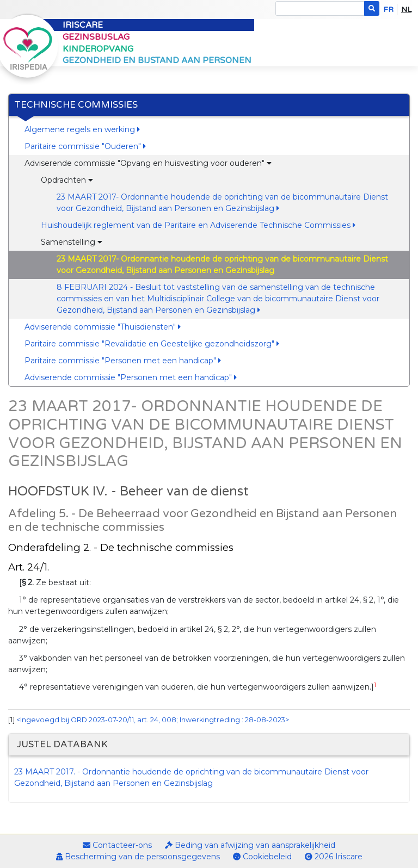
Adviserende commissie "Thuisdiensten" (103, 327)
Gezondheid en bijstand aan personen (157, 60)
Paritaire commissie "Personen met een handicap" (123, 361)
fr (388, 10)
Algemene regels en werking (82, 129)
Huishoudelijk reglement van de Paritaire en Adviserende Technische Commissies (198, 225)
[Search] (320, 8)
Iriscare (83, 25)
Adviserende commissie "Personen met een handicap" (131, 377)
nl (406, 10)
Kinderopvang (98, 49)
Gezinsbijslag (96, 37)
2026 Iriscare (334, 857)
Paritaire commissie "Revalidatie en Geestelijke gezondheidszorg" (152, 344)
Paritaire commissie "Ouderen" (85, 146)
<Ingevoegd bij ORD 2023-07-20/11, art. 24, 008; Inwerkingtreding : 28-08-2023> (153, 720)
